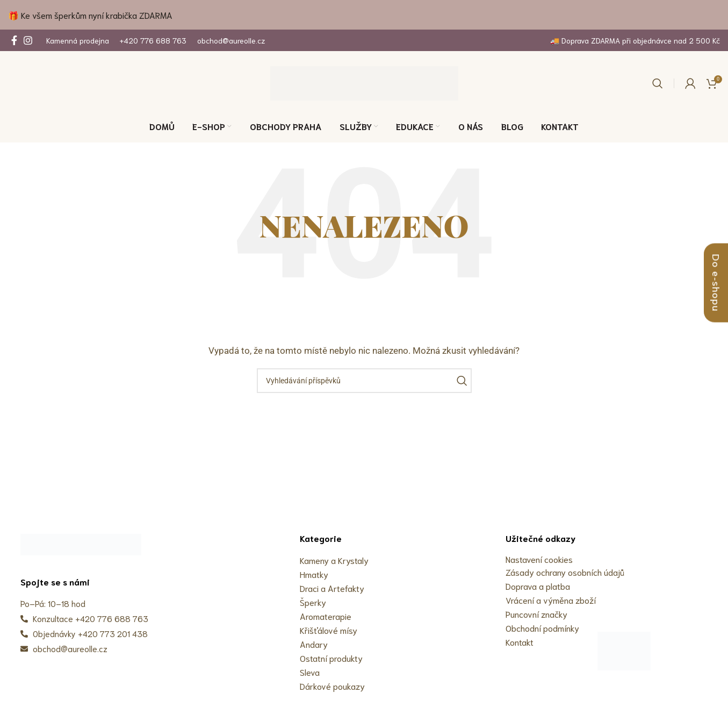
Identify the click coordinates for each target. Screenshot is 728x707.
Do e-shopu (716, 283)
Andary (314, 644)
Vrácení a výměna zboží (551, 600)
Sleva (310, 672)
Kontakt (520, 642)
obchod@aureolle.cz (231, 40)
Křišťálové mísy (329, 630)
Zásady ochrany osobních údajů (565, 572)
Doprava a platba (538, 586)
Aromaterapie (326, 616)
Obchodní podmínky (542, 628)
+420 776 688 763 (153, 40)
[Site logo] (364, 83)
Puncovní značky (536, 614)
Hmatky (314, 574)
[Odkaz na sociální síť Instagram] (28, 41)
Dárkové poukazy (332, 686)
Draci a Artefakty (332, 588)
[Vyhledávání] (658, 83)
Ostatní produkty (331, 658)
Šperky (313, 602)
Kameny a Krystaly (334, 560)
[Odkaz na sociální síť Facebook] (14, 41)
